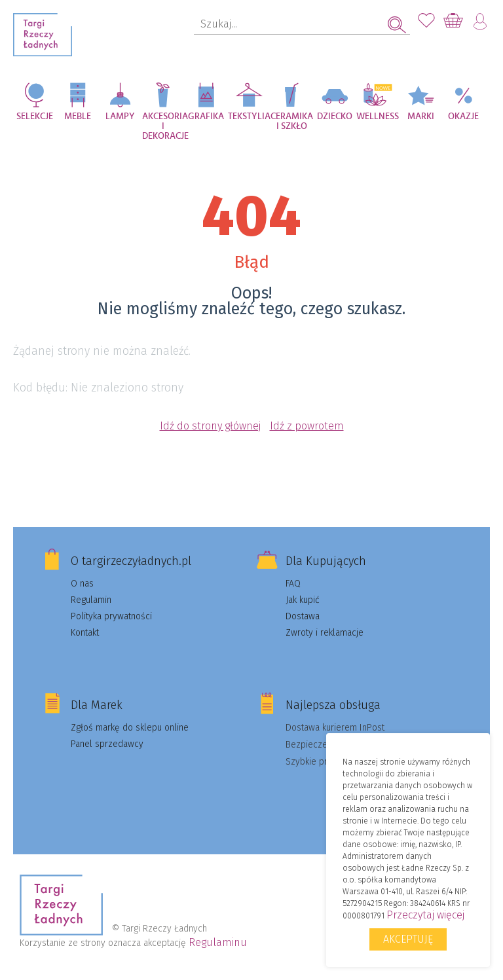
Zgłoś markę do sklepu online (130, 728)
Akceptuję (408, 939)
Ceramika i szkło (292, 121)
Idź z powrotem (307, 426)
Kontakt (85, 633)
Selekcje (35, 117)
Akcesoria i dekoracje (164, 123)
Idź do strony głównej (210, 426)
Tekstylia (249, 117)
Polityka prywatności (111, 616)
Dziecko (335, 117)
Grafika (206, 117)
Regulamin (91, 600)
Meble (78, 117)
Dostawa (303, 616)
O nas (82, 584)
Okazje (463, 117)
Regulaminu (218, 942)
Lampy (120, 117)
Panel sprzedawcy (107, 744)
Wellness (378, 117)
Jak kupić (303, 600)
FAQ (293, 584)
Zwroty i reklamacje (325, 633)
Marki (421, 117)
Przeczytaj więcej (425, 915)
